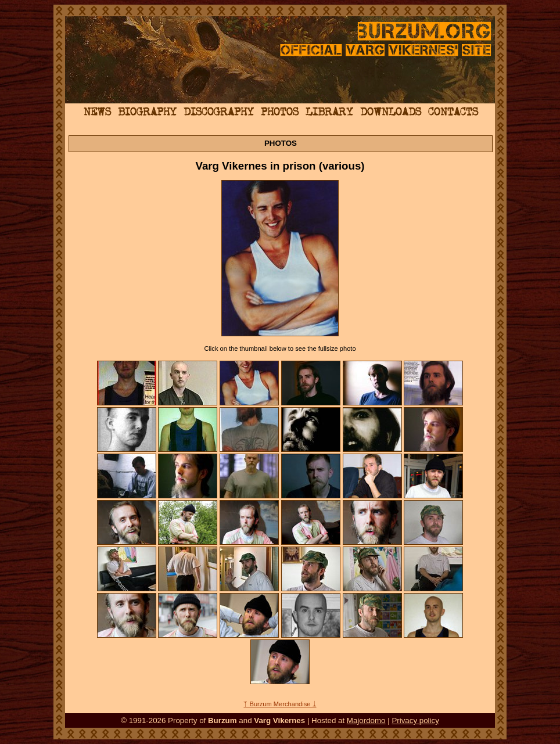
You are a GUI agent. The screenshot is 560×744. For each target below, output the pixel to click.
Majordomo (366, 720)
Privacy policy (415, 720)
